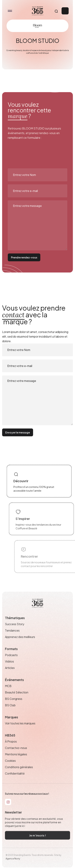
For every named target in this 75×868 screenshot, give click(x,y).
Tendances (12, 636)
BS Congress (14, 704)
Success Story (15, 630)
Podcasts (11, 661)
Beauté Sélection (17, 698)
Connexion (65, 11)
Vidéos (9, 667)
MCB (8, 692)
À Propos (11, 747)
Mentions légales (16, 760)
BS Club (10, 711)
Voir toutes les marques (20, 729)
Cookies (10, 766)
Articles (10, 673)
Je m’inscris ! (38, 841)
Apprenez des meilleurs (20, 642)
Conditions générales (19, 773)
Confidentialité (15, 779)
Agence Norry (13, 864)
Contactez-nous (16, 753)
